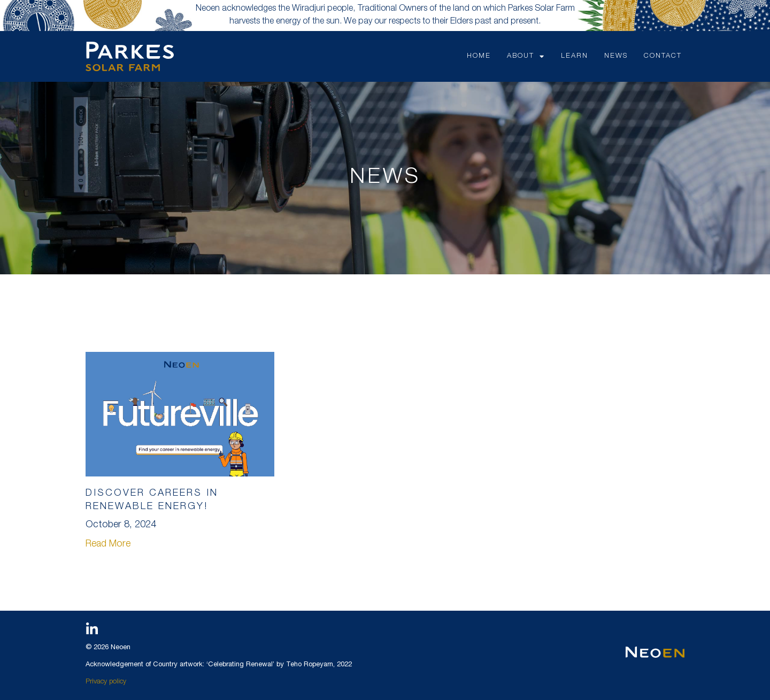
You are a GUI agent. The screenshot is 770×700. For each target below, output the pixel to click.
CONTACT (663, 56)
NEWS (616, 56)
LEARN (575, 56)
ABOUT (526, 56)
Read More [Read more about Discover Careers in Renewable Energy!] (108, 544)
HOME (479, 56)
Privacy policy (106, 682)
